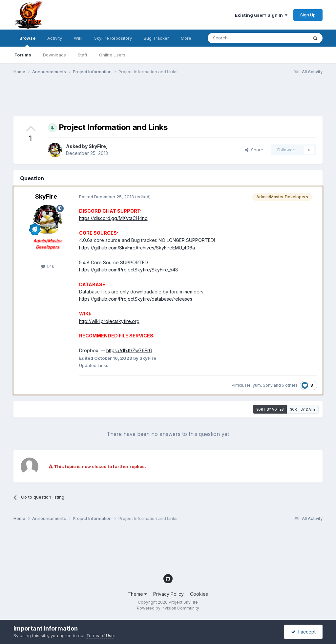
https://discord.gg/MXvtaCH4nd (113, 218)
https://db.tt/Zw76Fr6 (129, 350)
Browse (27, 41)
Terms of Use (100, 635)
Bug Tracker (156, 38)
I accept (303, 632)
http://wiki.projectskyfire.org (109, 321)
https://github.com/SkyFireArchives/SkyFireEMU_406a (137, 248)
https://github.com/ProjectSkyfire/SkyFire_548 (129, 270)
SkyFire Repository (113, 38)
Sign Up (308, 15)
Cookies (199, 594)
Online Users (112, 55)
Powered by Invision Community (168, 608)
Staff (83, 55)
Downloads (54, 55)
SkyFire (97, 146)
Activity (55, 38)
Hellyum (253, 385)
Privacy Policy (168, 594)
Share (254, 150)
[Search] (241, 38)
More (186, 38)
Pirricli (237, 385)
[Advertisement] (133, 99)
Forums (23, 55)
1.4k (48, 266)
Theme (137, 594)
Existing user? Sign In (261, 15)
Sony (268, 385)
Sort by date (303, 409)
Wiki (78, 38)
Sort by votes (270, 409)
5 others (290, 385)
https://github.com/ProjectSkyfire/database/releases (136, 299)
